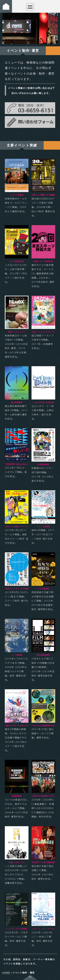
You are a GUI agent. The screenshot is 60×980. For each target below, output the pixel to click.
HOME (6, 973)
